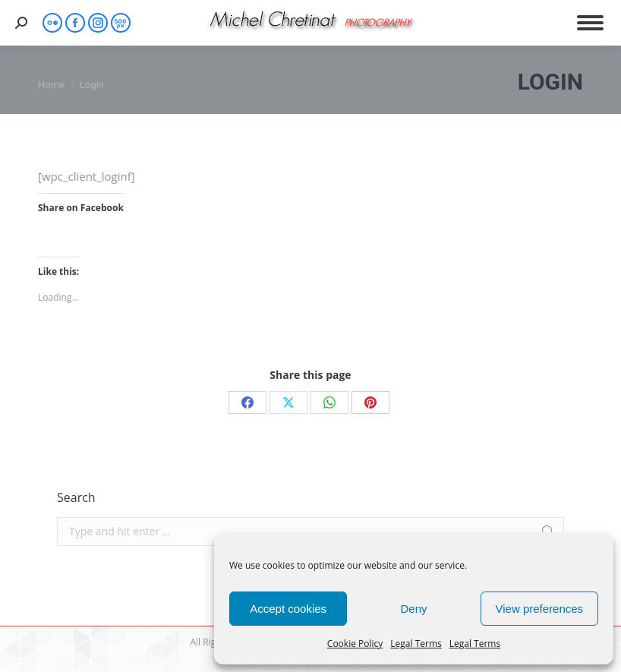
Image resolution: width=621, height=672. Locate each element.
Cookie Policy (355, 644)
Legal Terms (416, 644)
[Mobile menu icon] (590, 23)
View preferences (540, 609)
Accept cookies (288, 609)
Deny (413, 609)
